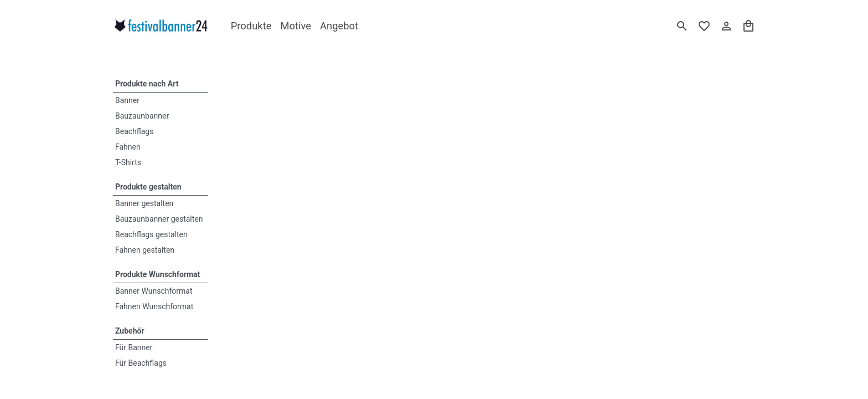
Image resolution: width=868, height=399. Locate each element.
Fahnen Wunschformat (154, 306)
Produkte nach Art (147, 84)
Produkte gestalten (148, 187)
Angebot (339, 26)
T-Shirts (128, 162)
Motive (296, 26)
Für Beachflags (141, 363)
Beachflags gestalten (151, 234)
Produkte (251, 26)
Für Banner (134, 347)
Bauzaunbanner (142, 116)
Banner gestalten (144, 203)
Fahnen (128, 147)
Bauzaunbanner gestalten (159, 219)
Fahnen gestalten (145, 250)
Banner (127, 100)
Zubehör (130, 331)
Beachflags (134, 131)
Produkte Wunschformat (157, 274)
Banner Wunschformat (154, 291)
